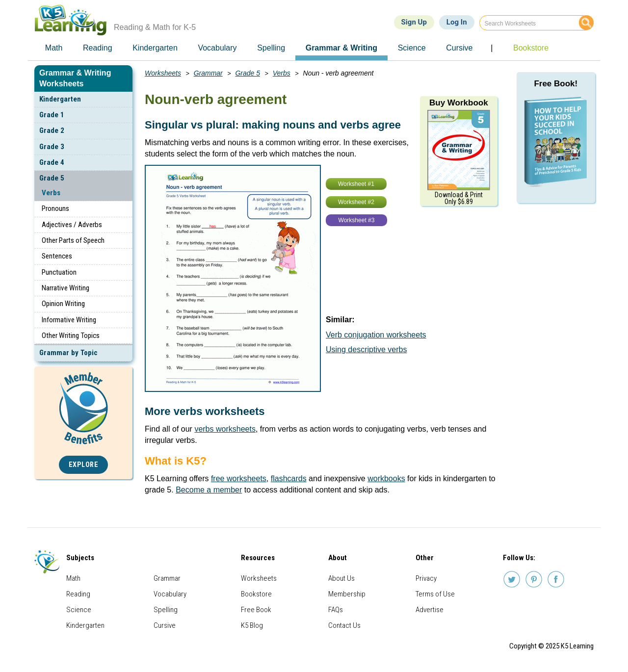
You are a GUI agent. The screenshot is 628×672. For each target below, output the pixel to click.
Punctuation (59, 272)
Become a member (209, 490)
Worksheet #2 (356, 202)
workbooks (386, 478)
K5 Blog (252, 625)
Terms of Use (435, 594)
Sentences (57, 256)
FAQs (336, 610)
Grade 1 (52, 115)
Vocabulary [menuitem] (217, 48)
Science (79, 610)
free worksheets (239, 478)
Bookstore (256, 594)
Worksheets (163, 73)
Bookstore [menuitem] (531, 48)
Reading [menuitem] (98, 48)
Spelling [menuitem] (271, 48)
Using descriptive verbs (366, 349)
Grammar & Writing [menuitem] (341, 48)
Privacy (426, 578)
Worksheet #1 (356, 184)
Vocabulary (170, 594)
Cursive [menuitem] (459, 48)
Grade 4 (52, 162)
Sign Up (414, 22)
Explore (84, 465)
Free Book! (556, 84)
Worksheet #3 (357, 220)
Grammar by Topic (68, 353)
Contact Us (344, 625)
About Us (341, 578)
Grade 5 (52, 178)
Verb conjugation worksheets (376, 335)
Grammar (208, 73)
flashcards (289, 478)
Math (73, 578)
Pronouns (55, 208)
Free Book (256, 610)
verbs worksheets (225, 429)
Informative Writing (69, 320)
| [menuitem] (492, 48)
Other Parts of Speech (73, 240)
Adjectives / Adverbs (72, 225)
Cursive (165, 625)
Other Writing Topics (71, 336)
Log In (457, 22)
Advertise (430, 610)
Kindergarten (60, 99)
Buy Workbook (459, 103)
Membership (347, 594)
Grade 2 (52, 130)
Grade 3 (52, 147)
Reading (78, 594)
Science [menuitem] (412, 48)
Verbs (51, 193)
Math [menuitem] (54, 48)
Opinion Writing (63, 304)
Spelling (166, 610)
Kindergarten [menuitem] (155, 48)
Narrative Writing (65, 288)
